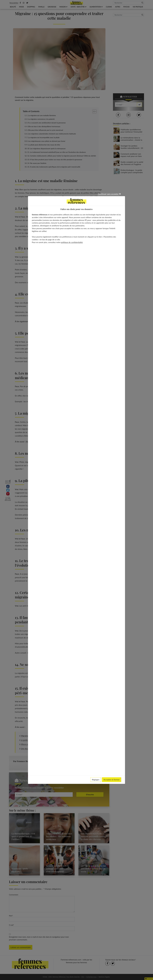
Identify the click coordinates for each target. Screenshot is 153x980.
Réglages (96, 780)
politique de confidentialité (72, 242)
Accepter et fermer (112, 780)
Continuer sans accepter (109, 194)
